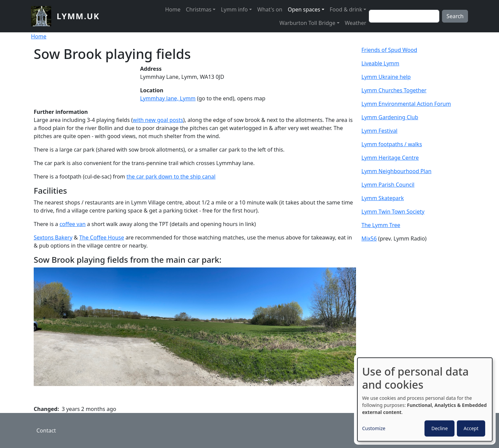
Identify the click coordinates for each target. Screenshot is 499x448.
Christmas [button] (199, 9)
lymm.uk (78, 16)
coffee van (72, 224)
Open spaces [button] (304, 9)
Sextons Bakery (53, 237)
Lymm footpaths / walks (392, 144)
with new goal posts (158, 120)
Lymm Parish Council (388, 185)
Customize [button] (374, 428)
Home (173, 9)
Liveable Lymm (380, 63)
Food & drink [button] (346, 9)
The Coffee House (102, 237)
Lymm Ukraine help (386, 77)
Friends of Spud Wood (389, 50)
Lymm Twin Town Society (393, 212)
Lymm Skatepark (383, 198)
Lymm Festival (379, 131)
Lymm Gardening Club (390, 117)
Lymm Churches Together (394, 90)
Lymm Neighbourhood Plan (397, 171)
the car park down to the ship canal (171, 177)
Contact (46, 430)
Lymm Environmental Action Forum (406, 104)
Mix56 (369, 238)
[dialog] (425, 399)
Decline (439, 428)
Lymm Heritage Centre (390, 158)
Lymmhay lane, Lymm (168, 98)
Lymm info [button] (234, 9)
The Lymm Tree (381, 225)
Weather (356, 23)
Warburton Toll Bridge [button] (307, 23)
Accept (471, 428)
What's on (270, 9)
